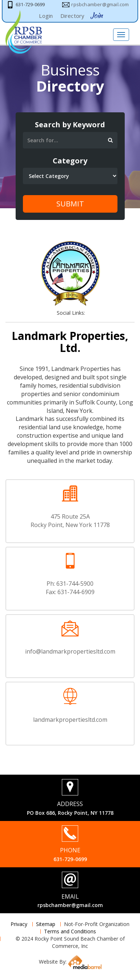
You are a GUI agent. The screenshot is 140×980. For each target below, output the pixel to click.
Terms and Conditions (70, 931)
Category (70, 161)
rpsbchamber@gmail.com (70, 905)
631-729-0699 (70, 859)
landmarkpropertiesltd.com (70, 720)
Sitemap (46, 924)
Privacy (19, 924)
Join (97, 15)
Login (46, 16)
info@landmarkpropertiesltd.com (70, 651)
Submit (70, 204)
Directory (73, 16)
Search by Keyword (70, 125)
